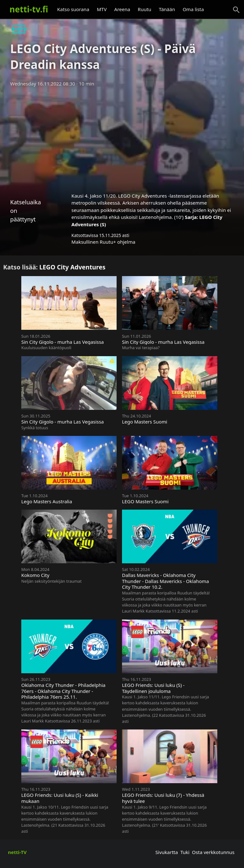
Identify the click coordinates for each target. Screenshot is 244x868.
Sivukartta (167, 852)
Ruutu (145, 9)
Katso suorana (73, 9)
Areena (122, 9)
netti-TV (17, 852)
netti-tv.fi (29, 9)
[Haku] (236, 10)
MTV (102, 9)
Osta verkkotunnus (213, 852)
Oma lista (193, 9)
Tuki (185, 852)
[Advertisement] (122, 138)
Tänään (167, 9)
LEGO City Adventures (72, 267)
